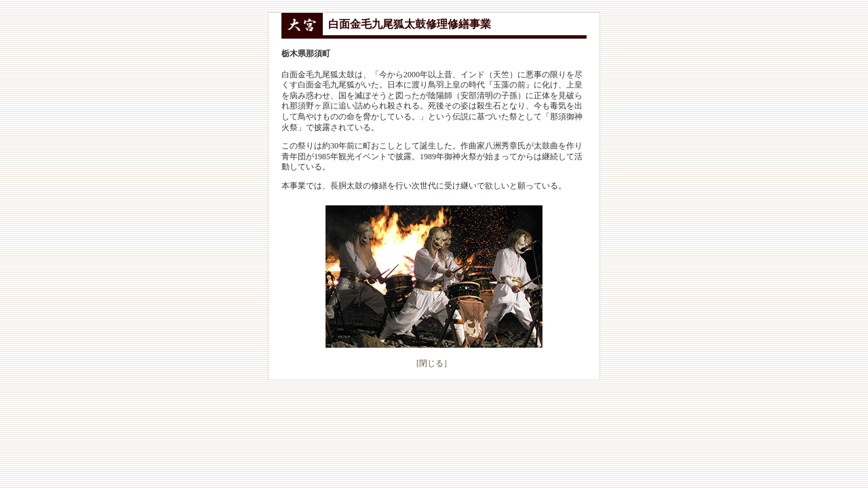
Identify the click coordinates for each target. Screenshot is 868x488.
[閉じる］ (434, 363)
